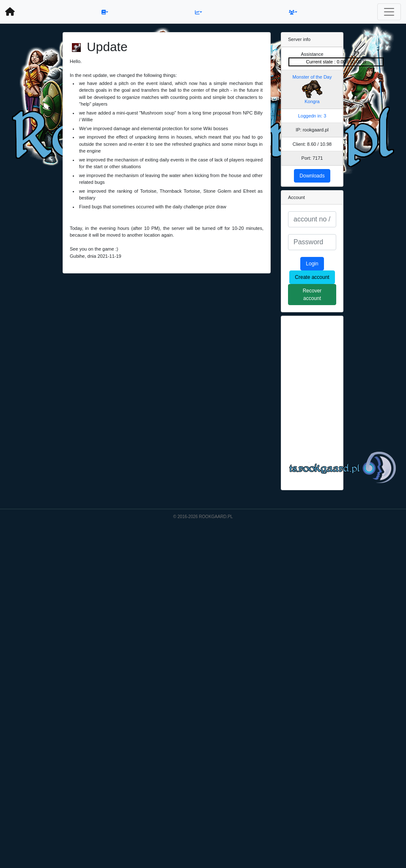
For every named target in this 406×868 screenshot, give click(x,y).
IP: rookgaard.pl (312, 130)
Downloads (312, 176)
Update (107, 47)
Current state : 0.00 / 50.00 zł (336, 62)
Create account (312, 277)
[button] (105, 12)
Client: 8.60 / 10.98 (312, 144)
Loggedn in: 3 (312, 116)
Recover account (312, 295)
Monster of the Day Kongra (312, 89)
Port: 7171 (312, 158)
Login (312, 264)
